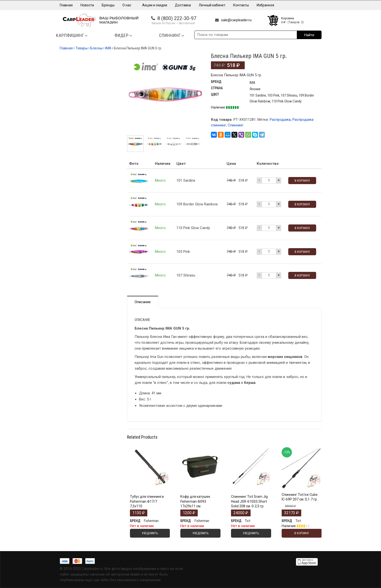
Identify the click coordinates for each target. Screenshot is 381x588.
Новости (87, 5)
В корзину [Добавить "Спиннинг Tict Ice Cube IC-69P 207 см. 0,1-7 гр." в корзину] (302, 533)
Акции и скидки (155, 5)
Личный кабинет (212, 5)
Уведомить (150, 533)
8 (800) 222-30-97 (177, 18)
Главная (66, 5)
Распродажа (280, 120)
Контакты (241, 5)
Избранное (266, 5)
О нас (128, 5)
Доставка (183, 5)
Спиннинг (236, 125)
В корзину (302, 181)
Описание (143, 302)
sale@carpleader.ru (236, 20)
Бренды (108, 5)
